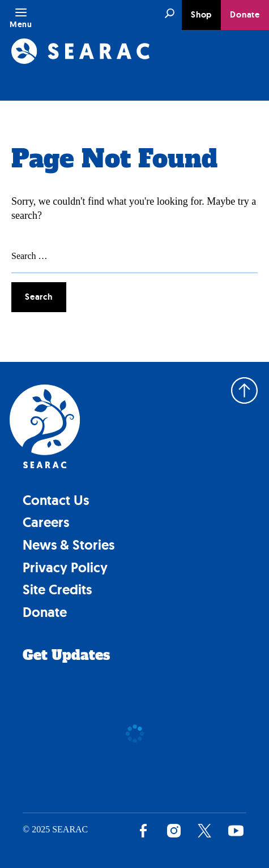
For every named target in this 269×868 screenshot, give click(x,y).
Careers (46, 522)
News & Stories (69, 545)
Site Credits (57, 590)
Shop (201, 15)
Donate (245, 15)
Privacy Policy (65, 567)
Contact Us (56, 500)
